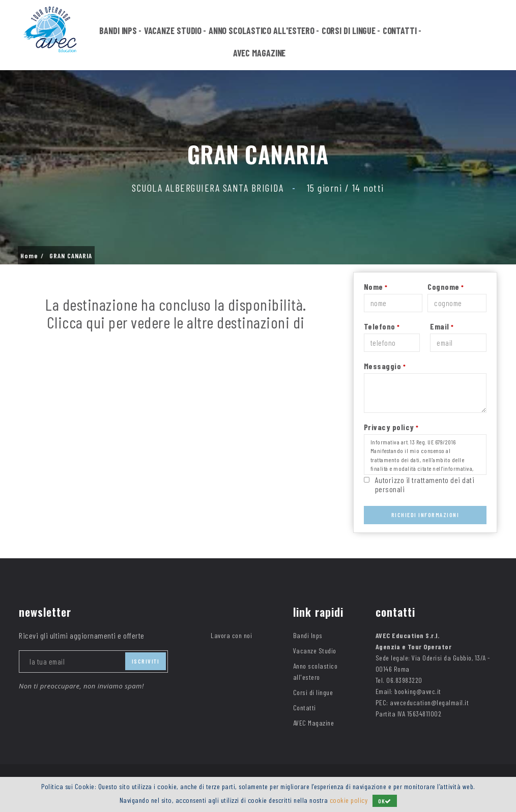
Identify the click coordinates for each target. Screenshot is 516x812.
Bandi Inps (118, 32)
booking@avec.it (418, 691)
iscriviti (146, 661)
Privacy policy (391, 427)
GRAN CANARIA (71, 256)
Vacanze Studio (173, 32)
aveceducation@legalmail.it (429, 702)
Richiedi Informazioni (425, 515)
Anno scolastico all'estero (262, 32)
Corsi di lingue (349, 32)
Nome (376, 287)
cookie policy (349, 800)
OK (385, 801)
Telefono (382, 326)
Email (442, 326)
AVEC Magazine (260, 54)
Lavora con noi (231, 635)
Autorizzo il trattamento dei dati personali (425, 484)
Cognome (446, 287)
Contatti (400, 32)
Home (29, 256)
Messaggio (385, 366)
